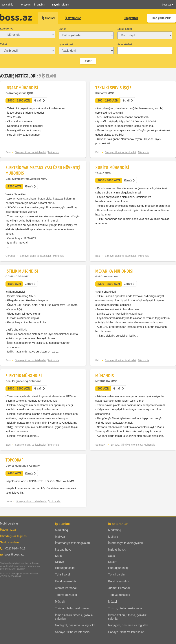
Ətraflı (38, 100)
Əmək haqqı (125, 29)
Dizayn (59, 562)
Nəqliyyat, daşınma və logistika (75, 625)
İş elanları (48, 18)
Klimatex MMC (105, 93)
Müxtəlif (60, 602)
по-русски (25, 5)
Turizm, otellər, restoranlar (72, 608)
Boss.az (16, 17)
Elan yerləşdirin (162, 18)
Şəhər (62, 29)
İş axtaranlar (73, 18)
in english (40, 5)
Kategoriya (7, 29)
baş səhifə (7, 5)
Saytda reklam (60, 5)
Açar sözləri (125, 44)
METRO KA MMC (106, 381)
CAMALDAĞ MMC (17, 276)
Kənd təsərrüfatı (65, 581)
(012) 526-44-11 (15, 548)
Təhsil (4, 44)
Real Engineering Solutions (23, 381)
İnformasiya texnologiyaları (72, 543)
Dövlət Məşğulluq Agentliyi (23, 466)
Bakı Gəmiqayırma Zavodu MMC (26, 179)
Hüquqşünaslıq (65, 568)
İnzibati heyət (64, 550)
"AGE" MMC (103, 173)
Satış (58, 556)
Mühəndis (54, 152)
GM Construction (107, 276)
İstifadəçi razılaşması (14, 536)
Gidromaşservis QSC (19, 93)
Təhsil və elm (64, 574)
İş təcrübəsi (66, 44)
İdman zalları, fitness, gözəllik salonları (74, 617)
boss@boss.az (14, 554)
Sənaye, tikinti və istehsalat (31, 152)
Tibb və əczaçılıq (66, 595)
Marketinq (61, 530)
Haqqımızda (131, 18)
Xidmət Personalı (66, 588)
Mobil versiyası (10, 524)
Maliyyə (60, 537)
